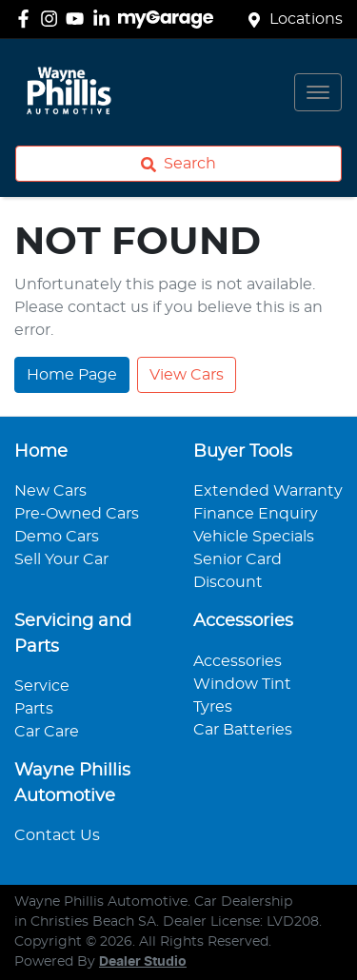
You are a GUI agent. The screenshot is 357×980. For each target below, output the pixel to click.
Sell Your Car (61, 559)
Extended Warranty (268, 491)
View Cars (187, 375)
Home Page (72, 375)
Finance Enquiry (256, 514)
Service (42, 686)
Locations (306, 19)
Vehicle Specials (254, 537)
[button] (318, 92)
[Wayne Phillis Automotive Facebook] (27, 19)
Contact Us (57, 835)
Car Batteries (243, 730)
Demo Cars (57, 537)
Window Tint (242, 684)
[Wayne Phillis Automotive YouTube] (79, 19)
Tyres (213, 707)
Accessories (238, 661)
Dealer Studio (143, 962)
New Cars (50, 491)
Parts (34, 709)
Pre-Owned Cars (77, 514)
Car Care (47, 732)
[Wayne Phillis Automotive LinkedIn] (105, 19)
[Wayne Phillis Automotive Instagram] (53, 19)
